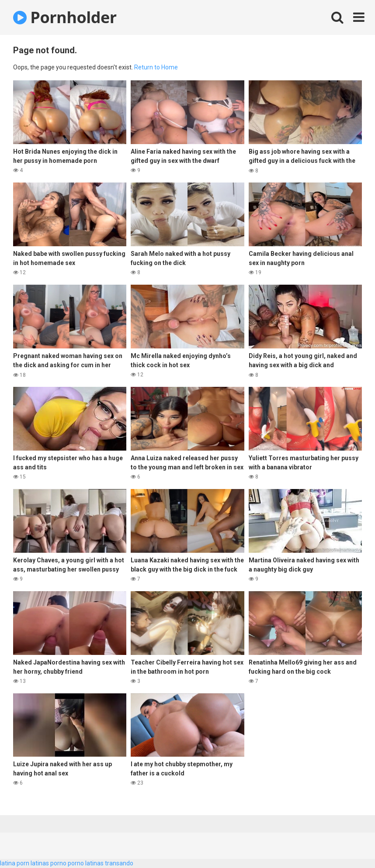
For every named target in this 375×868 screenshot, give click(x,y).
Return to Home (156, 67)
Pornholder (65, 17)
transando (119, 863)
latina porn (15, 863)
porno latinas (86, 863)
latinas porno (49, 863)
